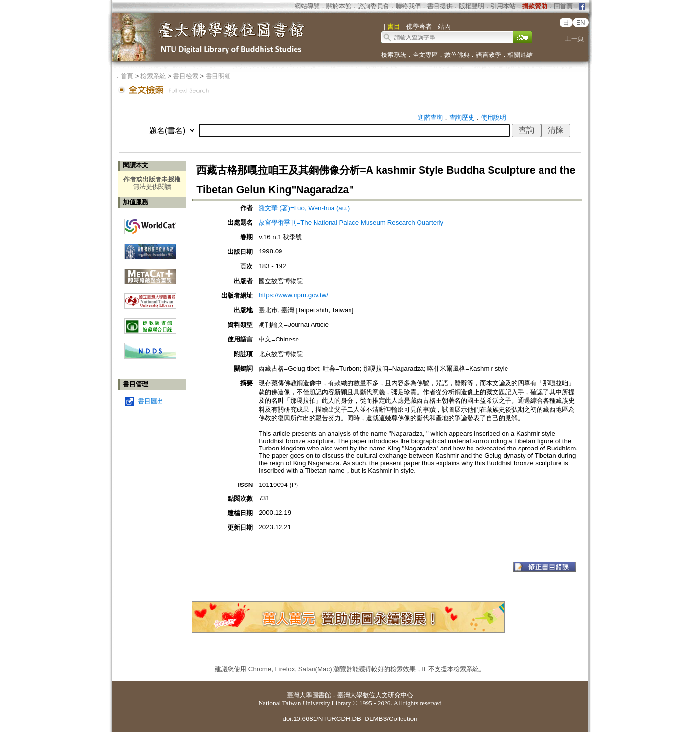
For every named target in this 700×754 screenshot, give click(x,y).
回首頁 (563, 6)
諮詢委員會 (374, 6)
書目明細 (218, 76)
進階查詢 (430, 117)
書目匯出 (151, 401)
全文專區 (425, 55)
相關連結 (520, 55)
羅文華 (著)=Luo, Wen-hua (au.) (304, 208)
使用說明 (493, 117)
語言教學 (489, 55)
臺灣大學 (299, 695)
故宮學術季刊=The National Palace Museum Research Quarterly (351, 223)
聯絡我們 (408, 6)
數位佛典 (457, 55)
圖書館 (322, 695)
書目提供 (440, 6)
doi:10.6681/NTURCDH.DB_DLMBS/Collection (350, 719)
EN (581, 23)
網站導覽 (307, 6)
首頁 (127, 76)
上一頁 (574, 39)
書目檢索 (186, 76)
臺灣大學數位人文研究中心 (375, 695)
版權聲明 (472, 6)
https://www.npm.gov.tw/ (293, 295)
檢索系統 (394, 55)
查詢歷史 (462, 117)
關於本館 (339, 6)
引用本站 (503, 6)
